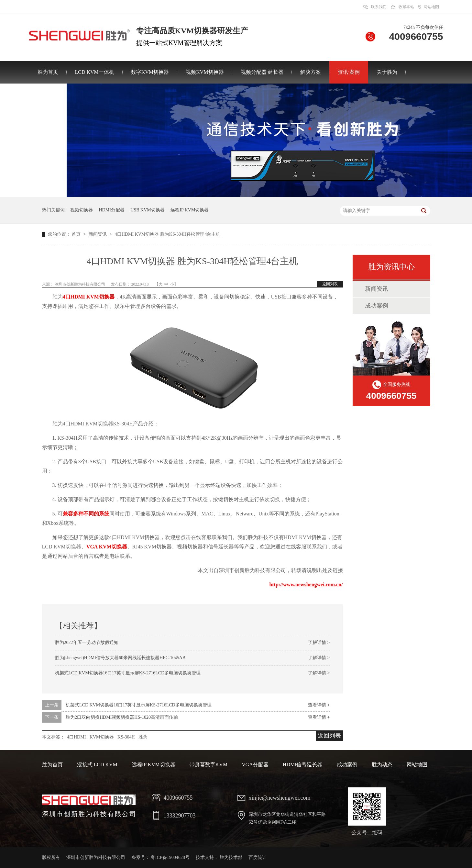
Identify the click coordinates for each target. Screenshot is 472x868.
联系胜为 (48, 95)
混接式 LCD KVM (97, 765)
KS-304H (126, 737)
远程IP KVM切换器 (190, 210)
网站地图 (431, 7)
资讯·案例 (349, 72)
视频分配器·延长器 (262, 72)
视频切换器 (82, 210)
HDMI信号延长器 (303, 765)
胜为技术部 (231, 857)
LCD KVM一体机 (95, 72)
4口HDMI (76, 737)
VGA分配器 (255, 765)
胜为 (143, 737)
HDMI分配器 (112, 210)
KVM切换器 (102, 737)
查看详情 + (319, 705)
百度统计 (258, 857)
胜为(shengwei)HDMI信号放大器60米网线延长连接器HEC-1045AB (120, 658)
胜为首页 (48, 72)
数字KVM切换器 (150, 72)
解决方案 (311, 72)
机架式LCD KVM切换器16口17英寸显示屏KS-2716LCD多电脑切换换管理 (128, 673)
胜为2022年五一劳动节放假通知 (87, 643)
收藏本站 (406, 7)
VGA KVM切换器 (107, 547)
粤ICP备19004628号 (170, 857)
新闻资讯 (98, 234)
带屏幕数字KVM (209, 765)
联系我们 (379, 7)
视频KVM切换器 (205, 72)
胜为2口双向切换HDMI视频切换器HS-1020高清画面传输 (122, 717)
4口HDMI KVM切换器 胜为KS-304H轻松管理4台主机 (168, 234)
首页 (77, 234)
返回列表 (330, 284)
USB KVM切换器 (147, 210)
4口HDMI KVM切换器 (89, 297)
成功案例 (377, 306)
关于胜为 (387, 72)
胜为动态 (382, 765)
